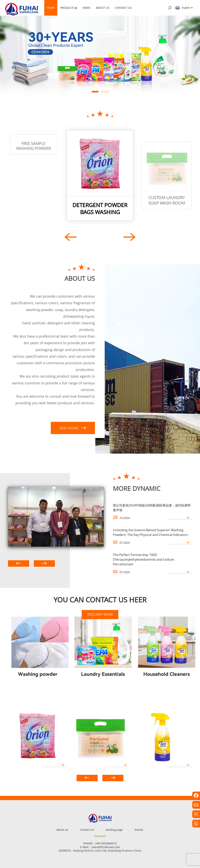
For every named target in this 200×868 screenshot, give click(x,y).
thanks (139, 830)
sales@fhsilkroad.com (106, 847)
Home (51, 8)
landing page (114, 830)
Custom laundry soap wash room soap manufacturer (167, 200)
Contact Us (123, 8)
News (87, 8)
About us (103, 8)
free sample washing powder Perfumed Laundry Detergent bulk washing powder (33, 200)
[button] (95, 92)
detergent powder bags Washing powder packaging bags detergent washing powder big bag (100, 209)
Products (69, 8)
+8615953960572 (106, 843)
